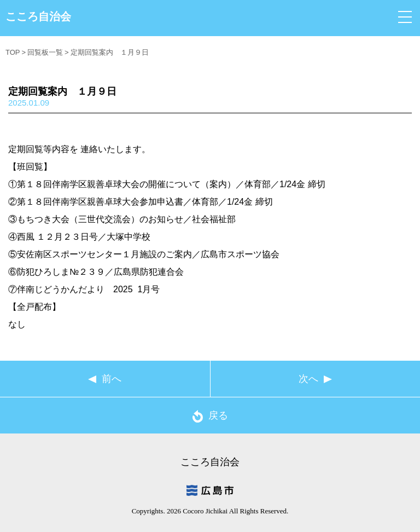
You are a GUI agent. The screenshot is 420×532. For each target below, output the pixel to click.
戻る (210, 416)
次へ (308, 379)
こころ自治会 (38, 16)
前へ (112, 379)
